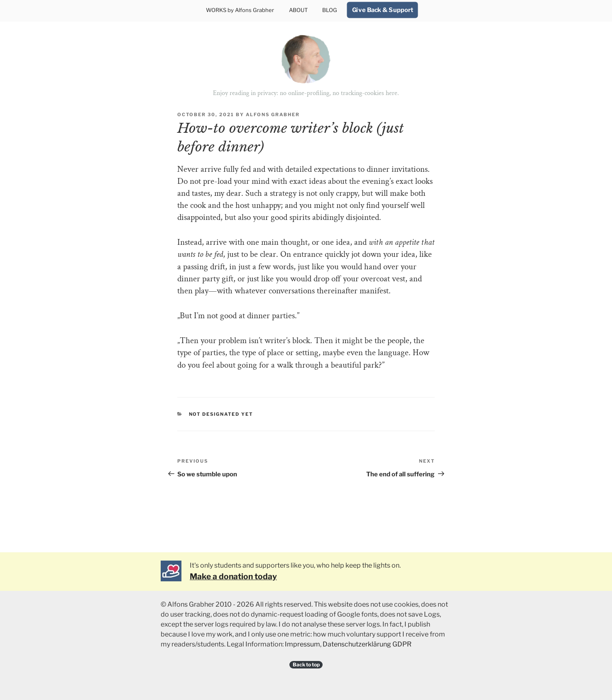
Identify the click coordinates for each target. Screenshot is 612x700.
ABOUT (298, 10)
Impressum (302, 644)
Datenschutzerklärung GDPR (367, 644)
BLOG (330, 10)
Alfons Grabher (273, 115)
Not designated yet (221, 414)
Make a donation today (233, 576)
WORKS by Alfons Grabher (240, 10)
